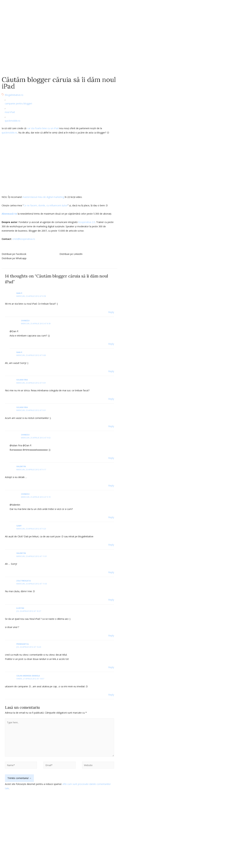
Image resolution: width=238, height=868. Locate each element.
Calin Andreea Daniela (28, 676)
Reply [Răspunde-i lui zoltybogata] (111, 600)
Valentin (21, 553)
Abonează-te (9, 214)
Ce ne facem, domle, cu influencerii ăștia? (46, 205)
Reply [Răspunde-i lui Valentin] (111, 486)
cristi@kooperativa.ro (24, 239)
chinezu (25, 321)
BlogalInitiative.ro (14, 95)
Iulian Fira (22, 380)
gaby (19, 526)
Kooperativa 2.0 (87, 222)
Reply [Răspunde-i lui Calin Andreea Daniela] (111, 695)
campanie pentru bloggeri (18, 103)
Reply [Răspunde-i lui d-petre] (111, 636)
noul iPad (10, 112)
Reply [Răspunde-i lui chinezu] (111, 344)
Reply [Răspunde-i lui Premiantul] (111, 667)
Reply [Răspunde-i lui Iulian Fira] (111, 399)
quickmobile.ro (13, 121)
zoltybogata (24, 581)
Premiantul (23, 644)
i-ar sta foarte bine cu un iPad (43, 128)
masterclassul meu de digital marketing (43, 197)
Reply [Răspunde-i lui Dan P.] (111, 312)
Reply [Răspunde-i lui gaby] (111, 545)
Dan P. (20, 293)
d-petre (20, 608)
